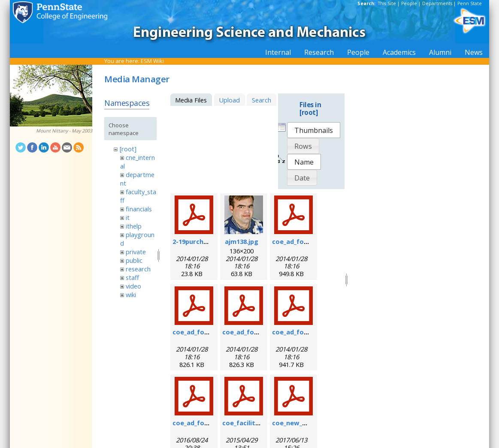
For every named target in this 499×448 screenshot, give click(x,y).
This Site (387, 3)
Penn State (470, 3)
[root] (128, 149)
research (138, 269)
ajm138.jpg (242, 241)
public (134, 260)
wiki (131, 295)
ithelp (134, 226)
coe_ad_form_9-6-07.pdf (210, 332)
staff (132, 277)
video (133, 286)
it (128, 217)
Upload (229, 100)
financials (139, 209)
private (136, 252)
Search (262, 100)
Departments (437, 3)
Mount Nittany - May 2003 (64, 131)
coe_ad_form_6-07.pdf (306, 241)
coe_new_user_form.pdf (310, 423)
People (409, 3)
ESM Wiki (152, 61)
